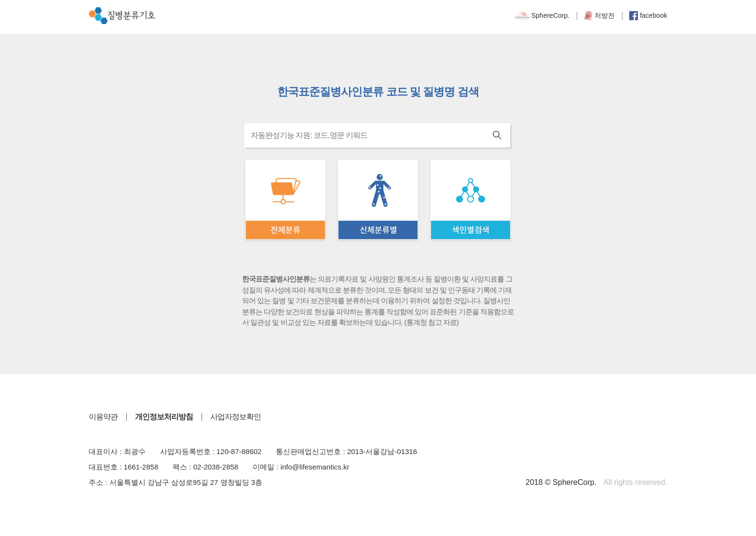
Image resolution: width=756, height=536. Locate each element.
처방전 (599, 15)
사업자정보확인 (236, 417)
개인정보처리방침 (164, 417)
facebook (648, 15)
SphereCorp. (542, 15)
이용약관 (103, 417)
